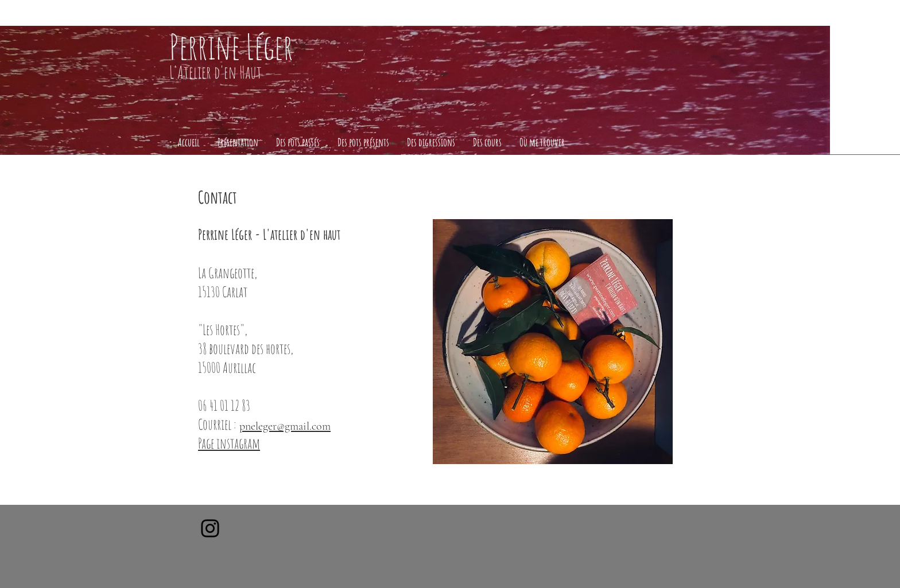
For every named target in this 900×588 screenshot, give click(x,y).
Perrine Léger (231, 46)
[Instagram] (210, 528)
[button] (238, 143)
